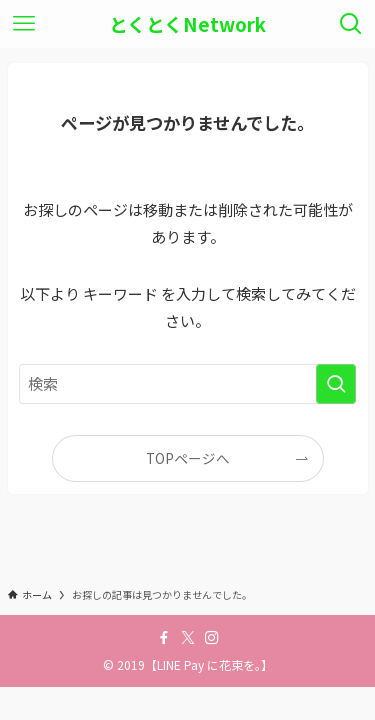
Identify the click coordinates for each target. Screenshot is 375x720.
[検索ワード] (188, 384)
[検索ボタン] (351, 24)
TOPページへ (188, 458)
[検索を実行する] (336, 384)
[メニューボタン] (24, 24)
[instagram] (212, 638)
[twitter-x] (188, 638)
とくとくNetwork (187, 24)
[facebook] (164, 638)
